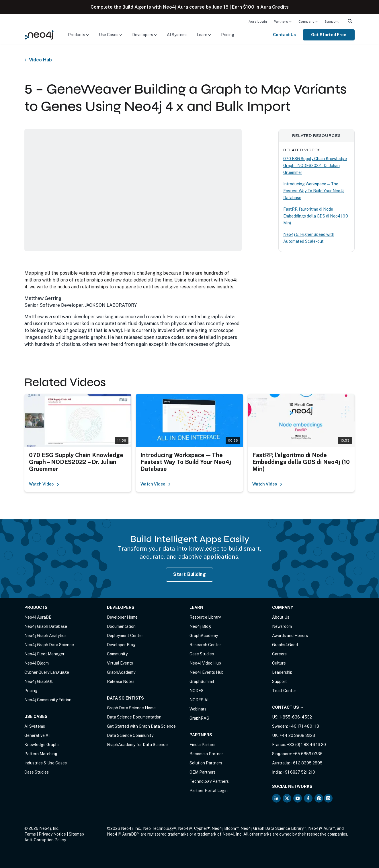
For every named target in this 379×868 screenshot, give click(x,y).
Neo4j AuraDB (38, 617)
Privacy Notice (52, 834)
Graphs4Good (285, 645)
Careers (279, 654)
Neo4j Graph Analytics (45, 636)
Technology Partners (209, 781)
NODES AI (199, 700)
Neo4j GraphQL (39, 681)
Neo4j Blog (200, 626)
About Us (281, 617)
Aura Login (258, 22)
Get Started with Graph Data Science (141, 726)
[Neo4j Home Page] (39, 35)
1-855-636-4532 (296, 717)
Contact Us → (288, 707)
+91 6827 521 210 (299, 772)
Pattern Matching (41, 754)
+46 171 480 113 (304, 726)
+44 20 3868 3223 (297, 735)
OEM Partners (203, 772)
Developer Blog (121, 645)
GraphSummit (202, 681)
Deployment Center (125, 636)
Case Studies (37, 772)
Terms (30, 834)
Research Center (205, 645)
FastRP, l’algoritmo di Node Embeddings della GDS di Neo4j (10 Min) (316, 216)
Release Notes (121, 681)
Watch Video (44, 484)
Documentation (121, 626)
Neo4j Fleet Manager (44, 654)
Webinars (198, 709)
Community (117, 654)
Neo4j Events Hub (207, 672)
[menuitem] (258, 21)
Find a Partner (203, 745)
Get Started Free (329, 35)
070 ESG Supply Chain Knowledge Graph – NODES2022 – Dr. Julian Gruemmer (315, 166)
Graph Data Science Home (131, 708)
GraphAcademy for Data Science (137, 745)
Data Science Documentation (134, 717)
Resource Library (205, 617)
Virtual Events (120, 663)
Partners (281, 22)
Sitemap (76, 834)
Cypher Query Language (47, 672)
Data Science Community (130, 735)
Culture (279, 663)
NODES (197, 691)
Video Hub (40, 60)
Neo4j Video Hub (205, 663)
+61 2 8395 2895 (307, 763)
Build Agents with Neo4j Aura (155, 7)
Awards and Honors (290, 636)
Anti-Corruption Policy (45, 840)
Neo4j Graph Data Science (49, 645)
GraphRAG (199, 718)
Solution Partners (206, 763)
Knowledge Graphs (42, 745)
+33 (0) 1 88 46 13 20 (306, 745)
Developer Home (122, 617)
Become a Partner (206, 754)
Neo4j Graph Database (46, 626)
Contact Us (284, 35)
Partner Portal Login (209, 791)
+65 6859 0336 (308, 754)
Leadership (282, 672)
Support (332, 22)
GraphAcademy (121, 672)
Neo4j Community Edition (48, 700)
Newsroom (282, 626)
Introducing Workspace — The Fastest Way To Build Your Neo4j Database (314, 191)
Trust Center (284, 691)
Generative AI (37, 735)
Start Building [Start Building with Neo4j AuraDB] (190, 574)
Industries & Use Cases (46, 763)
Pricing (228, 35)
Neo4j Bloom (37, 663)
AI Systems (177, 35)
